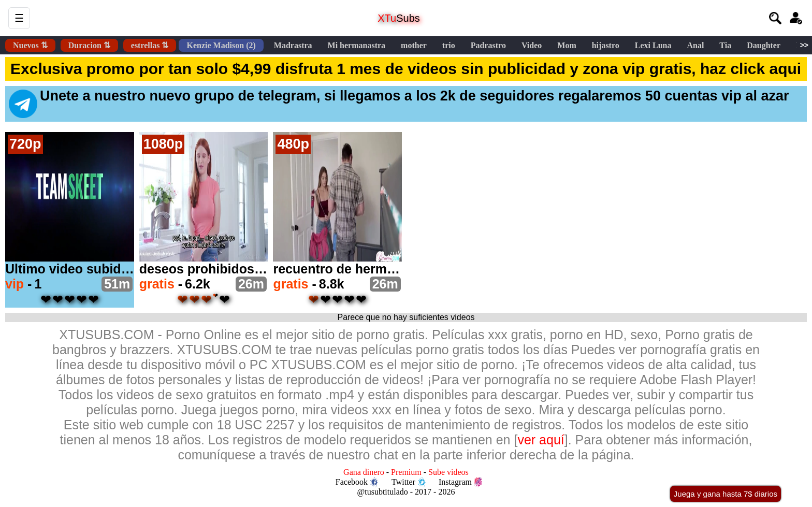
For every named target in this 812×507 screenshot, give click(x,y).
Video (532, 45)
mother (414, 45)
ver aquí (541, 440)
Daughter (764, 45)
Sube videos (448, 472)
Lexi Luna (653, 45)
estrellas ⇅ (150, 45)
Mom (567, 45)
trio (449, 45)
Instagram (460, 482)
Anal (695, 45)
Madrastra (293, 45)
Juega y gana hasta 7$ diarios (726, 494)
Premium (406, 472)
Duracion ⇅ (89, 45)
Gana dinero (364, 472)
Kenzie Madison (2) (221, 45)
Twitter (409, 482)
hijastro (606, 45)
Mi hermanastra (357, 45)
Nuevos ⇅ (30, 45)
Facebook (357, 482)
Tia (725, 45)
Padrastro (488, 45)
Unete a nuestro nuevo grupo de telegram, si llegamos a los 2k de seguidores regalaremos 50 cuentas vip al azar (399, 103)
